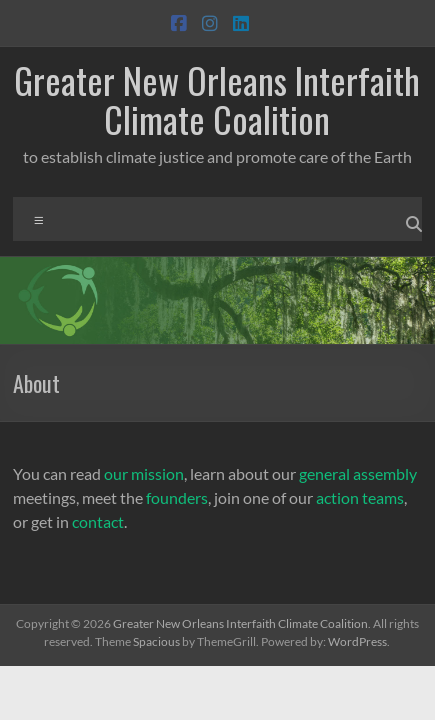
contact (98, 521)
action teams (360, 497)
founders (177, 497)
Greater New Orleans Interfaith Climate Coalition (217, 99)
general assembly (358, 473)
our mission (144, 473)
